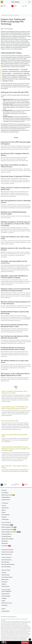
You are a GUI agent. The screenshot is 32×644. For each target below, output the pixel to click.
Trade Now (25, 643)
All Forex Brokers (7, 525)
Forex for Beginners (6, 591)
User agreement (6, 515)
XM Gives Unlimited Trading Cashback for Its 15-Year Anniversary (16, 303)
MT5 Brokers (5, 541)
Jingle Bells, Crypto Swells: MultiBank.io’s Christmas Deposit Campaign (14, 277)
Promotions (4, 582)
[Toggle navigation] (29, 2)
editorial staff (24, 639)
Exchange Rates (5, 611)
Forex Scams (6, 546)
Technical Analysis (6, 596)
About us (4, 510)
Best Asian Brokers (6, 567)
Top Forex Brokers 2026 (9, 529)
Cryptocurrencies (6, 500)
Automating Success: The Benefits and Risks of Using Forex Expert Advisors (15, 408)
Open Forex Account (7, 554)
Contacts (4, 505)
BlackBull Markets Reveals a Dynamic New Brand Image (15, 313)
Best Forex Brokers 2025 (10, 421)
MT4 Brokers (5, 543)
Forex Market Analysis (7, 577)
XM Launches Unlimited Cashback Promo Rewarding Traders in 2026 (14, 326)
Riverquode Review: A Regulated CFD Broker (15, 176)
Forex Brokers (5, 493)
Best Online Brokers (6, 560)
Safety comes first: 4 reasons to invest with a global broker (16, 188)
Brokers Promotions (14, 15)
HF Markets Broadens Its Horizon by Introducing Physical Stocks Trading (13, 348)
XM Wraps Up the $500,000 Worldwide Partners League (14, 213)
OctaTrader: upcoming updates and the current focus (14, 262)
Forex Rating (15, 2)
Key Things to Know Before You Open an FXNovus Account (14, 166)
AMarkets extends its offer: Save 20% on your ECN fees (16, 249)
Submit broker (5, 508)
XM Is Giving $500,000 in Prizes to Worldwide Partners (16, 201)
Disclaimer (4, 517)
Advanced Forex (5, 594)
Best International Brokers (8, 564)
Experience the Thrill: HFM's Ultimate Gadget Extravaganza (16, 143)
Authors (4, 512)
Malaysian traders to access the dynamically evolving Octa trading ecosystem (15, 290)
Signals (3, 601)
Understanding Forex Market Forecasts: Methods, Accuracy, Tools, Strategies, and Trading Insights (16, 449)
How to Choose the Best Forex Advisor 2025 (15, 435)
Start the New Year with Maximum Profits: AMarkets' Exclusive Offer (15, 337)
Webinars (4, 584)
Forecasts (4, 573)
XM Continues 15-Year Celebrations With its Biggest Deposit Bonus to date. (15, 374)
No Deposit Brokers (6, 536)
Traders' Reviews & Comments (11, 532)
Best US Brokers (6, 562)
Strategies (4, 598)
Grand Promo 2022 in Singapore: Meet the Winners (15, 154)
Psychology (4, 605)
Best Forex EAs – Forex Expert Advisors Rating (15, 467)
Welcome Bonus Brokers (8, 539)
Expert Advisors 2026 (8, 495)
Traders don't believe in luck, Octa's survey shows (15, 238)
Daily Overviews (5, 575)
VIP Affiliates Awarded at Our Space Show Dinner (15, 361)
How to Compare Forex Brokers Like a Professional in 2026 (14, 392)
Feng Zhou (11, 29)
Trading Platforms (6, 497)
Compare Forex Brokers (7, 550)
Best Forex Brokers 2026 (9, 527)
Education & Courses (7, 603)
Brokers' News (5, 579)
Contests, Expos (5, 586)
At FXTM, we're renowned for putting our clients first (14, 32)
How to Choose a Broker (8, 552)
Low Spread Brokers (7, 534)
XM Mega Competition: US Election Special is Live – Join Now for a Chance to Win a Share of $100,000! (16, 224)
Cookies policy (5, 519)
